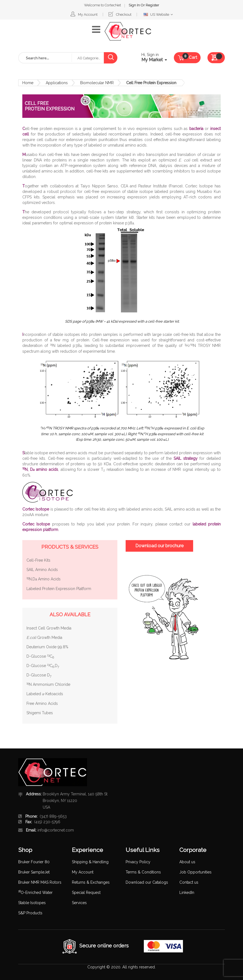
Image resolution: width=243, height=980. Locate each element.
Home (28, 83)
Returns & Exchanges (91, 882)
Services (79, 903)
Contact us (189, 882)
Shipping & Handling (90, 862)
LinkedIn (187, 893)
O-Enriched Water (35, 893)
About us (187, 862)
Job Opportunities (195, 872)
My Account (88, 14)
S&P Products (30, 913)
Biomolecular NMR (97, 83)
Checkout (124, 14)
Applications (57, 83)
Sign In (135, 5)
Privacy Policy (138, 862)
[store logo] (128, 31)
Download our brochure (159, 546)
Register (152, 5)
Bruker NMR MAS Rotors (40, 882)
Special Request (86, 893)
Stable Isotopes (32, 903)
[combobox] (45, 58)
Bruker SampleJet (34, 872)
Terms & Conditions (143, 872)
